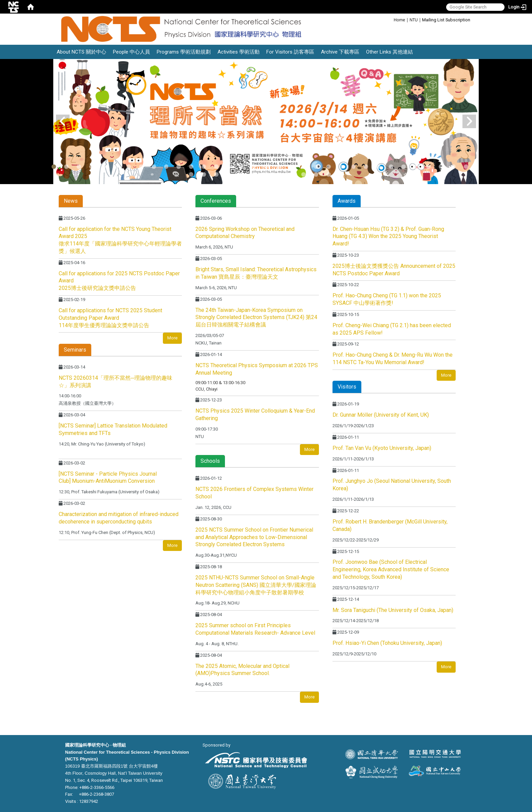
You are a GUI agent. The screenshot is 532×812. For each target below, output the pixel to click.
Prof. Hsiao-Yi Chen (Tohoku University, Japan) (387, 643)
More (172, 338)
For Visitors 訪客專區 (290, 52)
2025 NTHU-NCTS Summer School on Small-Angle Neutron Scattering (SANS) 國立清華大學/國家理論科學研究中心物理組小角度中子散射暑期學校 (256, 585)
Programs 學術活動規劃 (184, 52)
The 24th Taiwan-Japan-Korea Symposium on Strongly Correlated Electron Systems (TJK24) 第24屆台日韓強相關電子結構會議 (256, 318)
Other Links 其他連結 (389, 52)
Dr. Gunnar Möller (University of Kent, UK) (381, 415)
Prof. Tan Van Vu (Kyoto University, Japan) (382, 448)
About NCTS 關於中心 (81, 52)
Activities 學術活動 (239, 52)
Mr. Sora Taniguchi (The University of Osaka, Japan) (393, 610)
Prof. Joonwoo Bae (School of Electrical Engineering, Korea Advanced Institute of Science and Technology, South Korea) (391, 569)
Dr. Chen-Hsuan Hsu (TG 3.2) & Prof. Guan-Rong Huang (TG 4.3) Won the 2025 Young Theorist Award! (388, 236)
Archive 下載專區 (340, 52)
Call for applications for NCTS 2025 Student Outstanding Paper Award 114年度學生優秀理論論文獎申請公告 (110, 318)
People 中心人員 (131, 52)
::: (390, 19)
